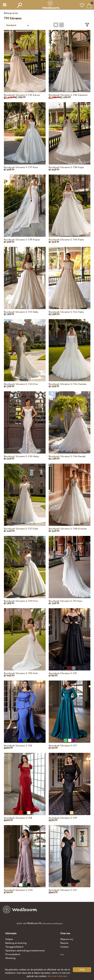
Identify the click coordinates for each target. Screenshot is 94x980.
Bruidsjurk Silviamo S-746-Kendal (67, 456)
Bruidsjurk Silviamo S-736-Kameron (68, 95)
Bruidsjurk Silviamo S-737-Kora (21, 167)
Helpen (9, 939)
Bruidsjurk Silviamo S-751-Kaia (65, 601)
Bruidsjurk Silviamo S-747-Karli (21, 529)
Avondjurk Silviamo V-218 (18, 818)
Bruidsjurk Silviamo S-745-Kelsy (21, 456)
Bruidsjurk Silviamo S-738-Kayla (66, 167)
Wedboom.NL (35, 923)
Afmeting (10, 958)
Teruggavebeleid (14, 947)
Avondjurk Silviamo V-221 (63, 890)
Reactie (64, 943)
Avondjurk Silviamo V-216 (18, 746)
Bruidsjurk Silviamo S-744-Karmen (68, 384)
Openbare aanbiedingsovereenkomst (25, 951)
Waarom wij (67, 939)
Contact (64, 947)
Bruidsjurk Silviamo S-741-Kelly (21, 312)
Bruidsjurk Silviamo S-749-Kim (21, 601)
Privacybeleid (13, 954)
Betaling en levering (16, 943)
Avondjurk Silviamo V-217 (63, 746)
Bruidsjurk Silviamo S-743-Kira (21, 384)
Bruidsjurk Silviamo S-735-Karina (22, 95)
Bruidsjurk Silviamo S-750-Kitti (21, 673)
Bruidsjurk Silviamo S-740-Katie (66, 240)
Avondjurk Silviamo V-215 (63, 673)
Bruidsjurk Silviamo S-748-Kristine (68, 529)
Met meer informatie (57, 976)
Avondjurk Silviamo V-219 (63, 818)
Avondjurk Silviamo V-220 (18, 890)
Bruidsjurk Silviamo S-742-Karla (66, 312)
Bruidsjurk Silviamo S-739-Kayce (22, 240)
